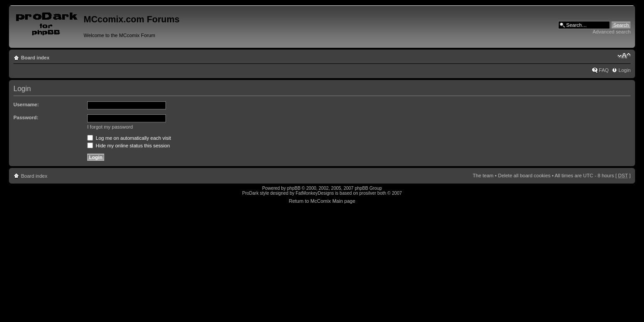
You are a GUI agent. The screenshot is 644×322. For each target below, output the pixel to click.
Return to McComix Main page (322, 201)
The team (483, 176)
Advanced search (612, 32)
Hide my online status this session (129, 146)
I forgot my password (110, 127)
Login (625, 70)
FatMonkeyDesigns (315, 193)
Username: (26, 105)
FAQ (604, 70)
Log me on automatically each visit (129, 138)
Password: (26, 117)
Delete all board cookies (524, 176)
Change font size (624, 56)
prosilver (368, 193)
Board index (35, 58)
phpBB (294, 188)
